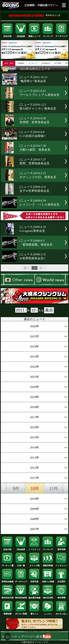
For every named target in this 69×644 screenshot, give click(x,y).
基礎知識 (7, 613)
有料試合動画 (7, 581)
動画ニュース (34, 35)
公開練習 (21, 63)
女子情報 (58, 63)
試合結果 (21, 35)
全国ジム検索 (48, 581)
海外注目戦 (48, 597)
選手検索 (61, 548)
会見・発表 (9, 63)
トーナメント (34, 548)
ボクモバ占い (61, 613)
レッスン (48, 613)
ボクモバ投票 (21, 613)
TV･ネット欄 (7, 565)
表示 (49, 310)
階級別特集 (48, 565)
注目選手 (61, 581)
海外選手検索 (34, 597)
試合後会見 (46, 63)
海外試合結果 (21, 597)
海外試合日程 (7, 597)
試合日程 (7, 35)
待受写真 (34, 581)
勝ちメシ (34, 613)
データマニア (61, 35)
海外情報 (61, 597)
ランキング (48, 35)
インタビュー (61, 565)
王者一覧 (21, 565)
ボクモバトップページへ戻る (27, 637)
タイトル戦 (34, 565)
